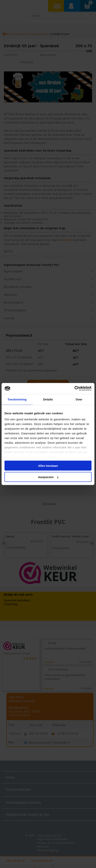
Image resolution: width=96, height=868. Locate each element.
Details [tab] (48, 399)
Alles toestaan (48, 466)
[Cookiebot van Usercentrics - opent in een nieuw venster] (74, 389)
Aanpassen (48, 477)
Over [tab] (79, 399)
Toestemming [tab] (17, 399)
